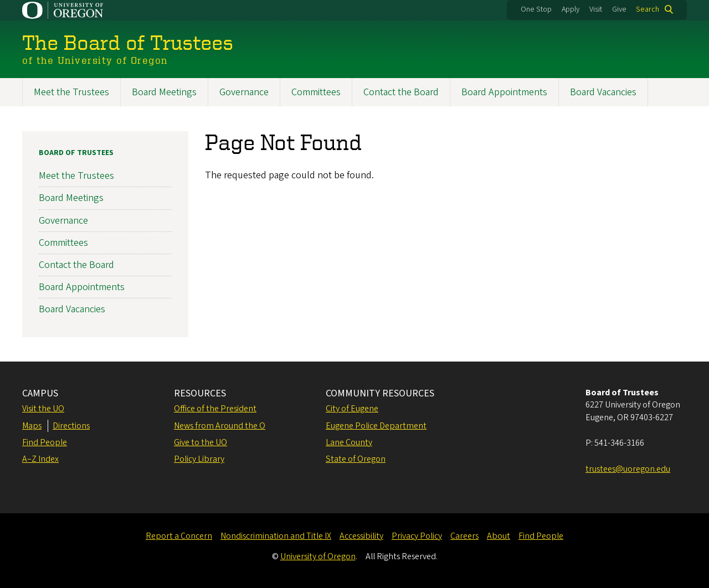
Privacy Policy (417, 536)
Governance (244, 92)
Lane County (349, 442)
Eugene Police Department (376, 426)
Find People (45, 442)
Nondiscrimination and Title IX (276, 536)
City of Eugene (352, 409)
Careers (464, 536)
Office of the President (215, 409)
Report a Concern (179, 536)
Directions (71, 426)
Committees (316, 92)
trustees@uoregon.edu (628, 469)
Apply (571, 9)
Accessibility (361, 536)
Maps (32, 426)
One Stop (536, 9)
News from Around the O (220, 426)
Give (619, 9)
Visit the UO (43, 409)
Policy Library (199, 459)
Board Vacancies (603, 92)
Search (648, 9)
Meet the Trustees (71, 92)
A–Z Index (40, 459)
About (499, 536)
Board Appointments (504, 92)
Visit (596, 9)
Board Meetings (164, 92)
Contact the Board (401, 92)
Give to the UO (201, 442)
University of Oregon (318, 556)
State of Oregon (356, 459)
